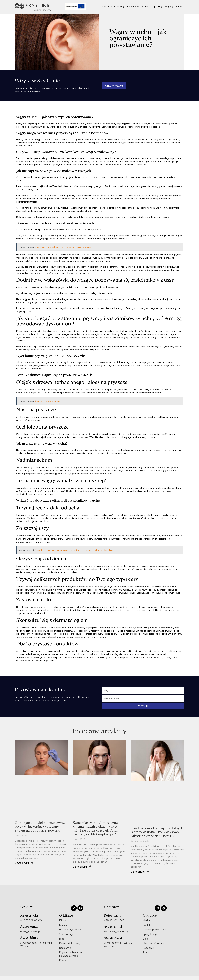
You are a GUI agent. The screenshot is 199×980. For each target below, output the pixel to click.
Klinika (145, 6)
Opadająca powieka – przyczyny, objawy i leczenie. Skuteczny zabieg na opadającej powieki (41, 827)
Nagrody (169, 6)
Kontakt (179, 6)
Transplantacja (108, 6)
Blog (160, 6)
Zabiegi (121, 6)
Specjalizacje (133, 6)
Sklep (153, 6)
